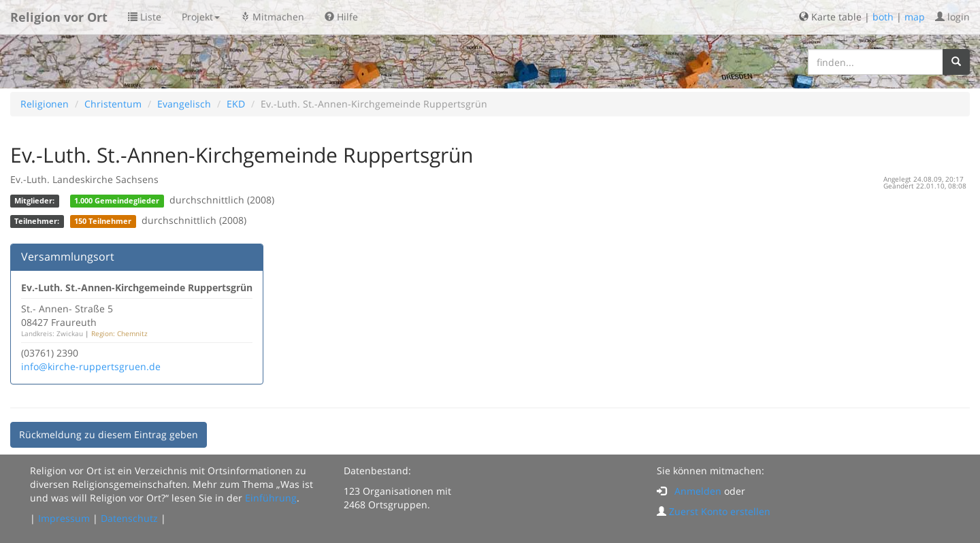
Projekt (201, 17)
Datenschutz (129, 518)
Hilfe (341, 17)
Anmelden (698, 491)
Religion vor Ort (59, 17)
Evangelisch (184, 104)
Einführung (271, 498)
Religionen (45, 104)
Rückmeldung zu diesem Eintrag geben (109, 434)
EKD (236, 104)
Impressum (64, 518)
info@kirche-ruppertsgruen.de (91, 366)
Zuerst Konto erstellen (720, 511)
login (952, 17)
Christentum (113, 104)
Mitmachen (272, 17)
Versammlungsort (68, 257)
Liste (145, 17)
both (883, 17)
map (915, 17)
